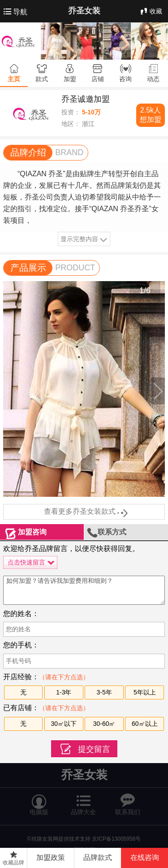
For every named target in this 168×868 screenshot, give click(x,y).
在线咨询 (145, 857)
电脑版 (39, 801)
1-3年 (64, 692)
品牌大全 (83, 801)
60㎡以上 (145, 724)
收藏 (151, 11)
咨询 (125, 79)
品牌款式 (98, 857)
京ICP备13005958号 (116, 839)
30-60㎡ (104, 724)
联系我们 (128, 801)
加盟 (70, 79)
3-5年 (104, 692)
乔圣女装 (84, 11)
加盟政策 (51, 857)
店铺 (98, 79)
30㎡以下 (64, 724)
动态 (153, 79)
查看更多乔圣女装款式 (84, 512)
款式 (42, 79)
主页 (14, 79)
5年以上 (145, 692)
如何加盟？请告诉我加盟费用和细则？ (84, 590)
